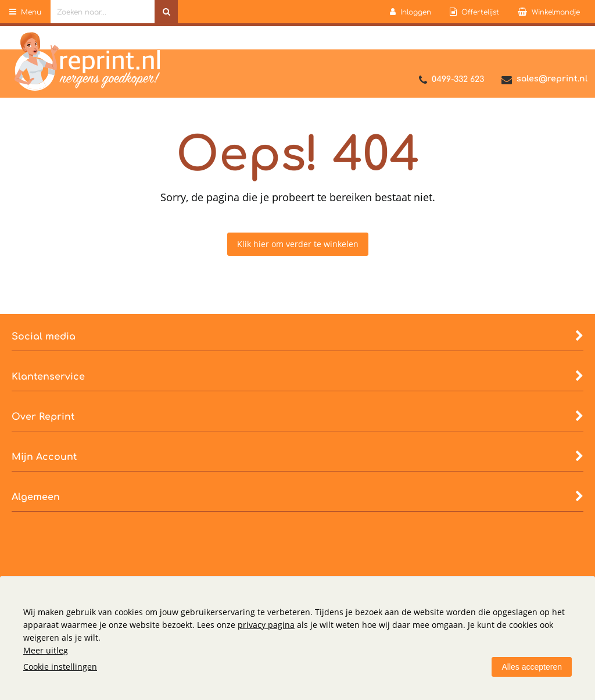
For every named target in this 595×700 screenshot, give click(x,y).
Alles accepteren (532, 667)
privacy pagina (266, 625)
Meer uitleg (46, 650)
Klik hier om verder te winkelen (298, 244)
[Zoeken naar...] (166, 12)
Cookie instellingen (60, 667)
